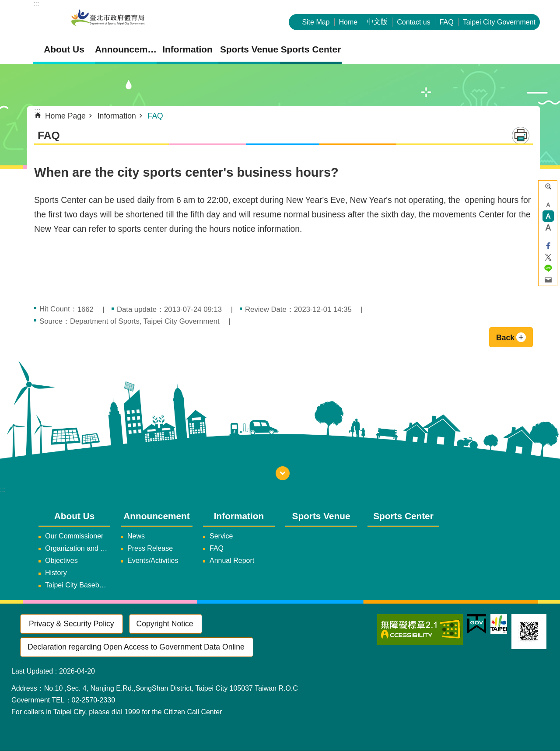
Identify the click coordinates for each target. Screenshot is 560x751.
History (56, 573)
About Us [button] (64, 49)
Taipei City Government (499, 22)
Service (221, 536)
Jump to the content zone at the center (5, 5)
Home (348, 22)
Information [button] (187, 49)
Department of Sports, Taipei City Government (108, 19)
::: (36, 4)
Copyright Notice (165, 624)
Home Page (65, 116)
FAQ (447, 22)
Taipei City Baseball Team (78, 585)
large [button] (548, 227)
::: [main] (37, 111)
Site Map (316, 22)
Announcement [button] (126, 49)
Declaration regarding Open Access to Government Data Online (136, 647)
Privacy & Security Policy (72, 624)
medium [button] (548, 216)
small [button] (548, 205)
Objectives (61, 561)
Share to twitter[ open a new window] (548, 257)
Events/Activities (153, 561)
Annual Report (232, 561)
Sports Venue (249, 49)
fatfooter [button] (283, 473)
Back (505, 338)
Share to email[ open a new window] (548, 280)
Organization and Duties (78, 548)
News (136, 536)
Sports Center (311, 49)
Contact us (413, 22)
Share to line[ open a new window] (548, 269)
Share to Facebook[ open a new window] (548, 246)
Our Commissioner (74, 536)
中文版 (377, 22)
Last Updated (32, 671)
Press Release (150, 548)
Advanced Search (548, 186)
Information (117, 116)
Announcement (156, 516)
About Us (74, 516)
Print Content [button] (521, 136)
